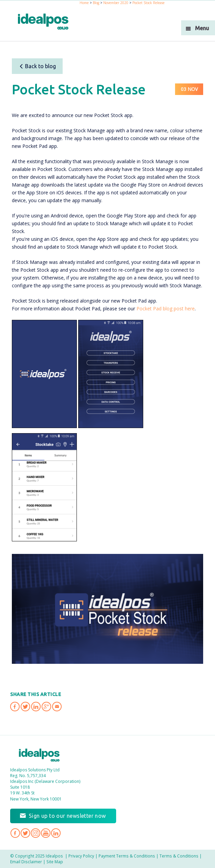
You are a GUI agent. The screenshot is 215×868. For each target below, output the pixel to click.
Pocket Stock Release (148, 3)
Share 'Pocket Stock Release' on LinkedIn (36, 707)
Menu (202, 28)
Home (84, 3)
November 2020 (116, 3)
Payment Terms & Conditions (127, 856)
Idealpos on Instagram (36, 833)
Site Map (55, 862)
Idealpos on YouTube (46, 833)
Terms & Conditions (179, 856)
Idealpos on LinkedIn (56, 833)
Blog (96, 3)
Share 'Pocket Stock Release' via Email (57, 707)
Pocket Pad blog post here (166, 308)
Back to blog (37, 66)
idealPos (43, 22)
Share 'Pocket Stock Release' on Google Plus (46, 707)
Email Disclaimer (26, 862)
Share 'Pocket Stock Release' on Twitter (25, 707)
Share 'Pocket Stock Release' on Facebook (15, 707)
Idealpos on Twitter (25, 833)
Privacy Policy (81, 856)
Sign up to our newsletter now (67, 816)
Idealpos (39, 755)
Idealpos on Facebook (15, 833)
